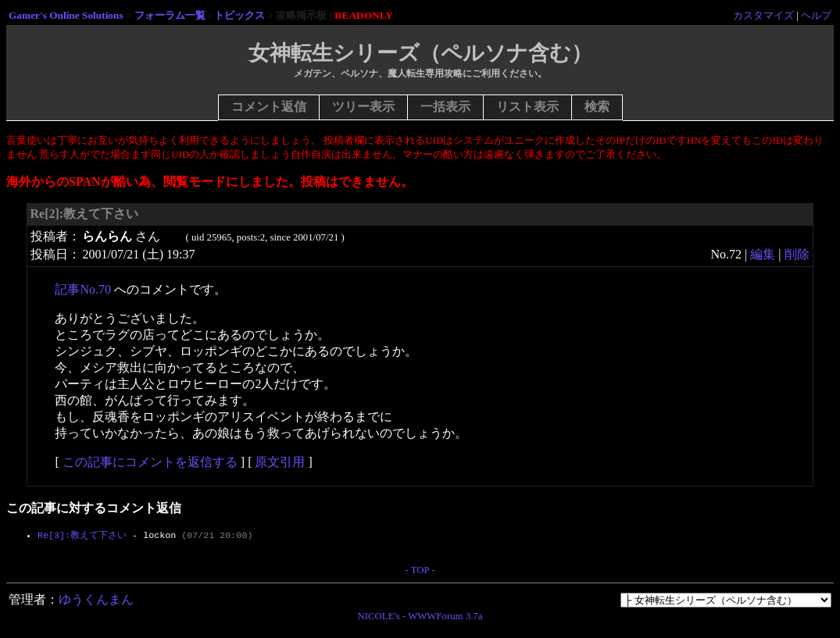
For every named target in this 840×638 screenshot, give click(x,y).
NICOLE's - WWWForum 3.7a (420, 619)
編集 (763, 254)
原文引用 (280, 462)
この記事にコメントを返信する (150, 462)
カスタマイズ (763, 15)
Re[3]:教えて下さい (82, 536)
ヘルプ (816, 15)
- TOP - (420, 573)
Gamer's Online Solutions (66, 15)
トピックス (239, 15)
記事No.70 (83, 289)
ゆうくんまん (96, 602)
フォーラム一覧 (170, 15)
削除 (797, 254)
